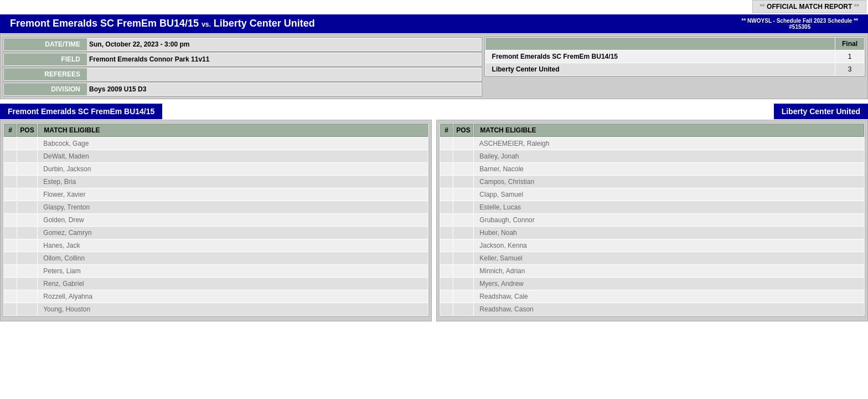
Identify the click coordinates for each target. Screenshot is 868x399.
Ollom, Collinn (64, 258)
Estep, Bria (60, 182)
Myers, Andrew (501, 284)
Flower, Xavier (64, 195)
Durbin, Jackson (67, 169)
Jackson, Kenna (503, 245)
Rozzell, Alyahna (68, 296)
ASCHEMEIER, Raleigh (515, 144)
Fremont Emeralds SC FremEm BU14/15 (104, 23)
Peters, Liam (62, 271)
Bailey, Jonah (499, 156)
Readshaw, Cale (503, 296)
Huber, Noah (498, 233)
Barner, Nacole (501, 169)
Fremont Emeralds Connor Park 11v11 (150, 59)
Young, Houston (67, 309)
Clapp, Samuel (501, 195)
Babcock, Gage (66, 144)
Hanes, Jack (61, 245)
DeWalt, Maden (66, 156)
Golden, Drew (63, 220)
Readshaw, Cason (506, 309)
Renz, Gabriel (63, 284)
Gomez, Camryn (67, 233)
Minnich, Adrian (502, 271)
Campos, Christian (507, 182)
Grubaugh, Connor (507, 220)
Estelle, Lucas (500, 207)
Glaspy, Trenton (66, 207)
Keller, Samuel (501, 258)
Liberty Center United (264, 23)
